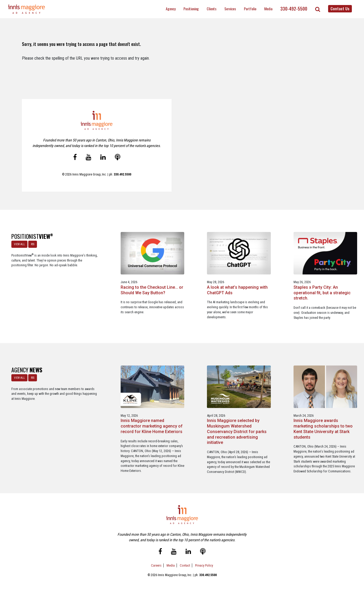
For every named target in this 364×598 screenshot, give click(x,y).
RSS (32, 244)
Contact (185, 571)
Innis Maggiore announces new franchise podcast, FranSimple (327, 418)
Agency (171, 9)
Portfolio (250, 9)
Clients (212, 9)
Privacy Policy (204, 571)
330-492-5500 (294, 9)
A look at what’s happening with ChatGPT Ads (180, 284)
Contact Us (340, 8)
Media (268, 9)
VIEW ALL (19, 244)
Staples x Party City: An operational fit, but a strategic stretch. (252, 284)
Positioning (191, 9)
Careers (156, 571)
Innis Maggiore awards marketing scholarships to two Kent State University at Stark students (255, 421)
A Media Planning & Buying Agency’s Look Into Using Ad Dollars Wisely (324, 286)
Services (230, 9)
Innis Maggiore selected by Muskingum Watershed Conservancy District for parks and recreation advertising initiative (182, 424)
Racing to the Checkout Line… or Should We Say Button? (107, 284)
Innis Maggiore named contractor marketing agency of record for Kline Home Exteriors (105, 421)
